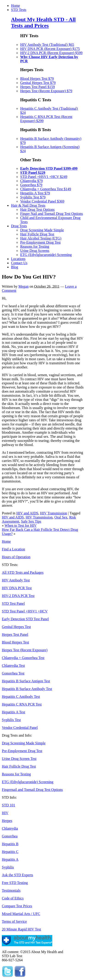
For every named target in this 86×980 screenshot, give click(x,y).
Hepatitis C (10, 852)
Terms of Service (14, 921)
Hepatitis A (10, 859)
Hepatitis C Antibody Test (21, 697)
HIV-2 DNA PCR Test (18, 596)
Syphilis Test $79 (33, 197)
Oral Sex (61, 517)
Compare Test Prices (17, 906)
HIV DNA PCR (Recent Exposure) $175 (50, 49)
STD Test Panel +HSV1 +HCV (25, 611)
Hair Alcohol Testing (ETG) (41, 238)
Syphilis (8, 867)
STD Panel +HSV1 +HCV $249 (44, 177)
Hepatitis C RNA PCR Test (22, 704)
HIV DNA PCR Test (17, 588)
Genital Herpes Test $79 (38, 83)
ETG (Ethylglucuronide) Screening (46, 255)
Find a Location (13, 549)
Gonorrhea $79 (31, 185)
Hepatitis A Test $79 (35, 193)
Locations (18, 259)
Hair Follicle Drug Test (37, 234)
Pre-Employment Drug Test (40, 242)
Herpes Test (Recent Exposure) (25, 650)
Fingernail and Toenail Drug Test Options (32, 790)
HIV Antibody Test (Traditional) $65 (47, 45)
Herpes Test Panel (15, 635)
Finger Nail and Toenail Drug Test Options (52, 214)
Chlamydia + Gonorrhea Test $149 (46, 189)
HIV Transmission (54, 513)
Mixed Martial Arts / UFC (21, 914)
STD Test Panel (13, 603)
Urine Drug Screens (35, 251)
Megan (23, 286)
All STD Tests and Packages (23, 572)
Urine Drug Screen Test (19, 759)
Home (15, 6)
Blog (15, 267)
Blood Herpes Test (15, 642)
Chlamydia (10, 828)
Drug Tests (19, 226)
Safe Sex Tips (31, 521)
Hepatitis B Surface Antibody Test (27, 689)
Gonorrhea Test (13, 673)
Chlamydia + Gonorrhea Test (23, 658)
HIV (5, 813)
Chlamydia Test (13, 666)
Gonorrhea (10, 836)
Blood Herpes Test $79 (37, 79)
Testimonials (11, 890)
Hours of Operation (16, 557)
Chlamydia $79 (31, 181)
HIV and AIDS (27, 513)
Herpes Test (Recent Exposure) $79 (46, 91)
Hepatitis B (10, 844)
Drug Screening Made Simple (42, 230)
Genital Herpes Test (16, 627)
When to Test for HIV (21, 525)
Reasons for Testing (35, 246)
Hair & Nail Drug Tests (28, 205)
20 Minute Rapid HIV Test (21, 929)
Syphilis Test (11, 720)
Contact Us (19, 263)
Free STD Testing (15, 883)
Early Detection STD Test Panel (25, 619)
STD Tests (19, 10)
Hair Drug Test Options (37, 210)
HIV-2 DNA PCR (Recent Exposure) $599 (51, 53)
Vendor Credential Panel (20, 728)
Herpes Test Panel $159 (37, 87)
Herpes (7, 821)
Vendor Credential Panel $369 (42, 201)
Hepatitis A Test (14, 712)
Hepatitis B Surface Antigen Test (26, 681)
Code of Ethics (13, 898)
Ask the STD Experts (17, 875)
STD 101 (8, 805)
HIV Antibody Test (16, 580)
